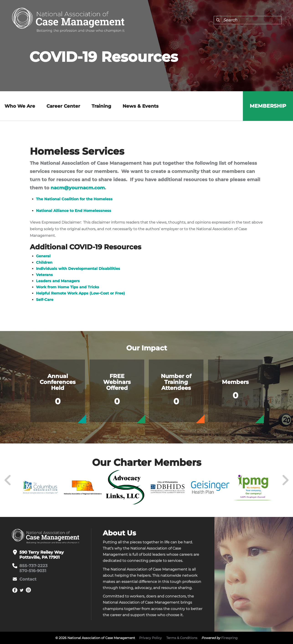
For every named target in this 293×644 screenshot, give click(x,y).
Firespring (229, 638)
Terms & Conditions (182, 638)
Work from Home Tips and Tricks (68, 287)
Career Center (63, 106)
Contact (28, 579)
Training (101, 106)
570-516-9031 (33, 571)
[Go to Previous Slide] (8, 480)
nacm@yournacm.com (78, 188)
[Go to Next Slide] (285, 480)
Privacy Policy (150, 638)
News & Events (141, 106)
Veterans (44, 275)
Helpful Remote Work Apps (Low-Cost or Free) (80, 293)
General (43, 256)
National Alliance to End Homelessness (74, 211)
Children (44, 262)
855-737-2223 (33, 566)
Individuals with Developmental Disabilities (78, 269)
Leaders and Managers (58, 281)
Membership (268, 106)
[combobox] (248, 20)
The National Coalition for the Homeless (74, 199)
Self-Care (45, 300)
